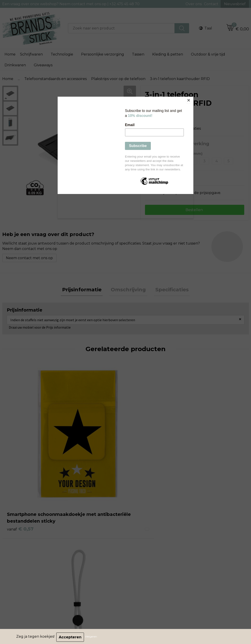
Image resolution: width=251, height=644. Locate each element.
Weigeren (92, 637)
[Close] (192, 98)
